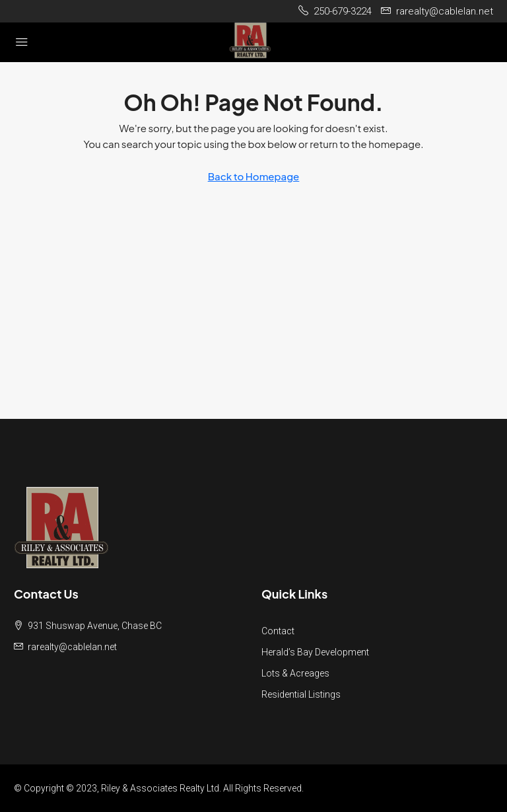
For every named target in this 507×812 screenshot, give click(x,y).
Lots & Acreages (295, 673)
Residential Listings (301, 694)
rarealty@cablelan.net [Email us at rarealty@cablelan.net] (72, 647)
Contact (278, 631)
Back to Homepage (254, 176)
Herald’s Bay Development (315, 652)
